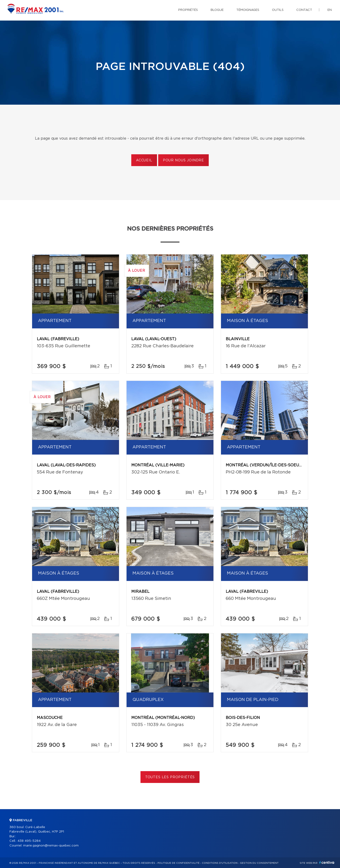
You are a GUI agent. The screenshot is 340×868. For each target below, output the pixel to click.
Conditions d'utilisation (220, 863)
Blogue (217, 10)
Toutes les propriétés (170, 777)
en (330, 10)
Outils (278, 10)
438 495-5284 (29, 841)
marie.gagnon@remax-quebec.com (51, 846)
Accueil (144, 160)
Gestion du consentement (259, 863)
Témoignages (248, 10)
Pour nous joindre (183, 160)
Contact (304, 10)
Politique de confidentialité (178, 863)
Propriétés (188, 10)
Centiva (327, 862)
